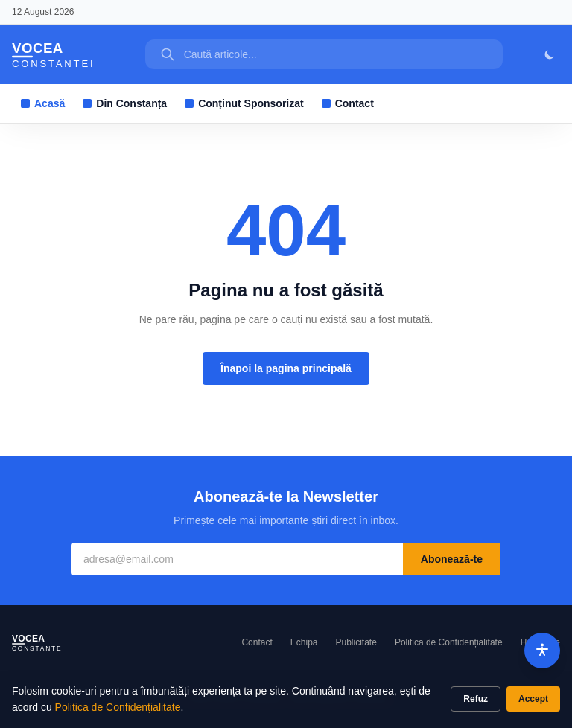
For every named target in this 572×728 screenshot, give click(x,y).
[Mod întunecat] (550, 54)
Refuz (476, 699)
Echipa (304, 642)
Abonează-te (452, 559)
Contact (348, 103)
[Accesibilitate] (542, 651)
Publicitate (356, 642)
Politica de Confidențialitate (118, 707)
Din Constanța (125, 103)
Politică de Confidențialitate (449, 642)
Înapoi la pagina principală (286, 368)
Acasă (43, 103)
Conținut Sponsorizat (244, 103)
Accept (533, 699)
